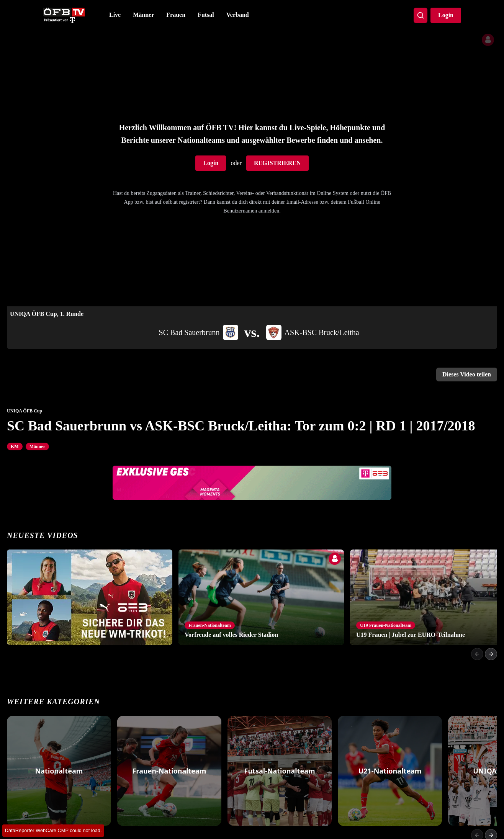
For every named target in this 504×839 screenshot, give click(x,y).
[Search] (421, 15)
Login (446, 15)
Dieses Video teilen (467, 374)
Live (115, 15)
